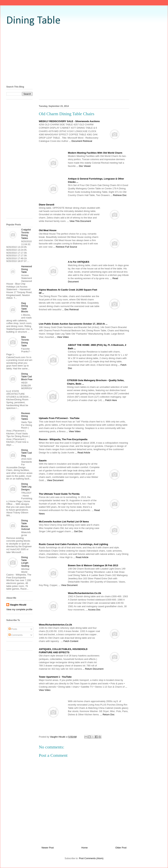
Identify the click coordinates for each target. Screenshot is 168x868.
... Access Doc (93, 610)
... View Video (62, 337)
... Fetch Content (70, 641)
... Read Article (82, 453)
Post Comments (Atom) (91, 858)
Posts (13, 629)
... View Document (54, 480)
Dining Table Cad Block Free (27, 377)
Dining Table (33, 21)
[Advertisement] (84, 55)
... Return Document (93, 669)
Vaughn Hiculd (18, 605)
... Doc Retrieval (70, 309)
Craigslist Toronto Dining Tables (26, 234)
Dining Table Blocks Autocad (25, 525)
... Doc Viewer (84, 166)
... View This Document (79, 221)
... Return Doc (107, 714)
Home (85, 848)
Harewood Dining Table (26, 269)
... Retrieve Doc (119, 195)
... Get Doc (77, 531)
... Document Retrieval (80, 141)
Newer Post (48, 848)
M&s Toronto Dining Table (25, 341)
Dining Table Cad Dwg (26, 453)
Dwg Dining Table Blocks (25, 307)
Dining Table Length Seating (25, 562)
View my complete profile (19, 609)
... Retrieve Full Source (65, 247)
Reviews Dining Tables (26, 416)
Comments (16, 635)
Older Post (121, 848)
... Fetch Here (110, 400)
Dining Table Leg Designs (26, 487)
